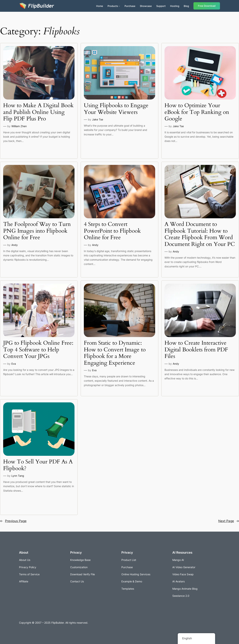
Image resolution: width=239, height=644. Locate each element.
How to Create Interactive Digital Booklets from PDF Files (196, 350)
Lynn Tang (18, 476)
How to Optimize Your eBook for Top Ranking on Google (197, 112)
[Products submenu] (119, 6)
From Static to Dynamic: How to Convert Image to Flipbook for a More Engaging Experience (115, 353)
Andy (15, 245)
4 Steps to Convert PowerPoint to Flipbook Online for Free (112, 231)
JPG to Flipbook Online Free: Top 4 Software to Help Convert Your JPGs (38, 350)
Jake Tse (98, 119)
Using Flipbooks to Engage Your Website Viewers (116, 109)
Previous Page (13, 521)
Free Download (207, 6)
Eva (14, 364)
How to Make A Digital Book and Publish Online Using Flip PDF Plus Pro (38, 112)
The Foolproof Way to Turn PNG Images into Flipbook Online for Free (37, 231)
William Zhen (19, 126)
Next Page (229, 521)
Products (113, 6)
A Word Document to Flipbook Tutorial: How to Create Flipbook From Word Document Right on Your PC (200, 234)
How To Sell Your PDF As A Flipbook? (38, 465)
